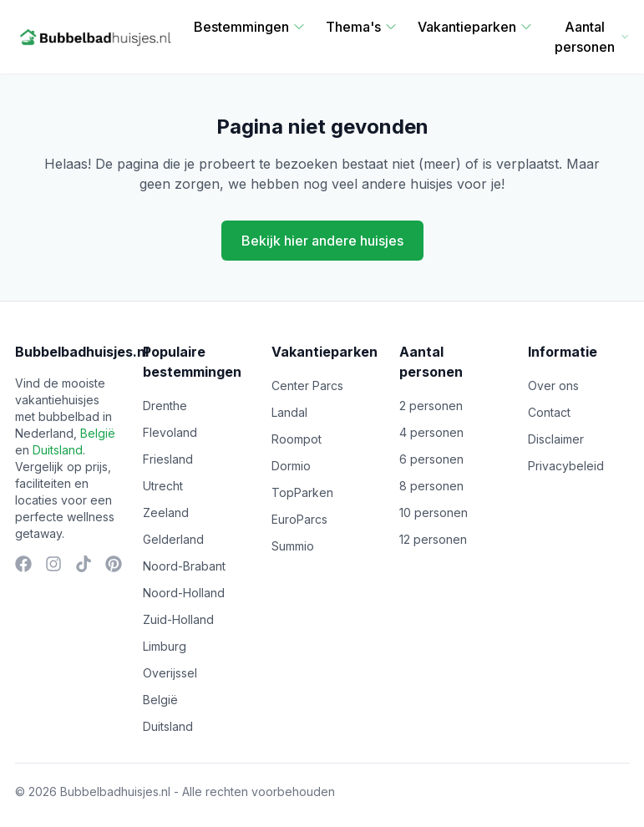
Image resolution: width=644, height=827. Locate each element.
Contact (549, 412)
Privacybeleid (566, 466)
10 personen (434, 512)
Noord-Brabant (184, 566)
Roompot (297, 439)
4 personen (431, 432)
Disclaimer (556, 439)
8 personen (431, 486)
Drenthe (165, 406)
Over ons (553, 386)
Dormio (291, 466)
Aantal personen (592, 37)
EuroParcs (299, 519)
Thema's (362, 27)
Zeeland (166, 512)
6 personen (431, 459)
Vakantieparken (475, 27)
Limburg (165, 646)
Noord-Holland (184, 593)
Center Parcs (307, 386)
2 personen (431, 406)
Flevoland (170, 432)
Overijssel (170, 673)
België (98, 433)
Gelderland (173, 539)
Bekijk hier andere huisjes (322, 241)
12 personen (433, 539)
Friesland (168, 459)
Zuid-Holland (178, 619)
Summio (293, 546)
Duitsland (58, 450)
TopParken (302, 492)
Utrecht (163, 486)
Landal (289, 412)
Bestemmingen (250, 27)
